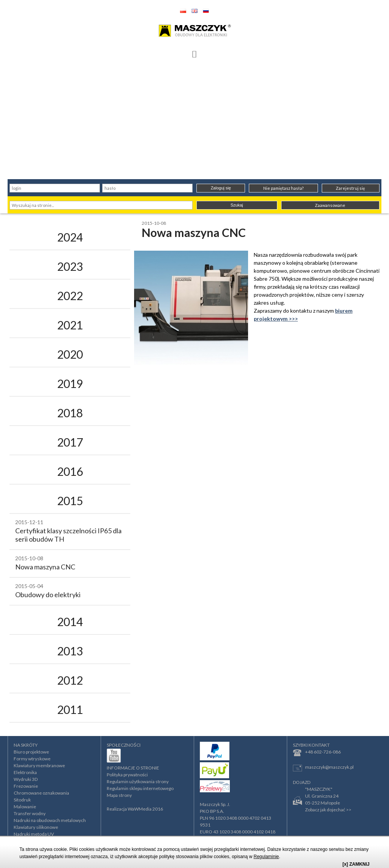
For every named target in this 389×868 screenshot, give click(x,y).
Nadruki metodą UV (34, 834)
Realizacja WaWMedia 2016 (135, 809)
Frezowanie (26, 786)
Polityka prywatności (127, 775)
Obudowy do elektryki (48, 595)
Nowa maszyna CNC (45, 567)
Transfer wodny (30, 813)
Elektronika (25, 772)
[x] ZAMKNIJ (356, 864)
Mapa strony (119, 795)
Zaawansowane (330, 205)
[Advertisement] (194, 122)
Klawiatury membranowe (39, 765)
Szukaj (237, 205)
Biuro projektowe (31, 752)
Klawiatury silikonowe (36, 827)
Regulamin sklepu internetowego (140, 788)
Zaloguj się (221, 188)
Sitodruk (22, 800)
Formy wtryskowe (32, 759)
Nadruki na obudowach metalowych (50, 820)
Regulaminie (266, 857)
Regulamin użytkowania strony (138, 781)
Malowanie (25, 807)
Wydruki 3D (26, 779)
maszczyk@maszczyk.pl (323, 768)
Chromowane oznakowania (41, 793)
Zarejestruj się (350, 188)
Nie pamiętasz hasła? (283, 188)
